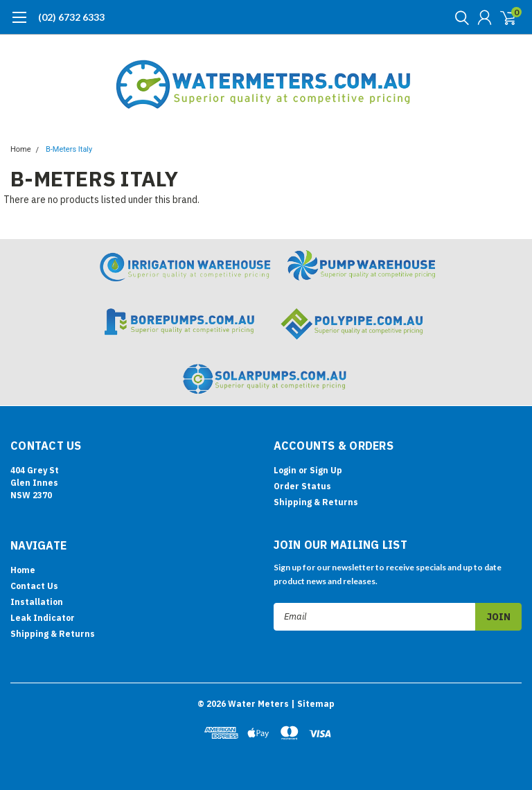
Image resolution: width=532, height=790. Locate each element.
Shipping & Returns (316, 502)
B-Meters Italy (69, 149)
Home (21, 149)
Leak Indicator (43, 618)
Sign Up (326, 470)
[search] (459, 17)
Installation (37, 602)
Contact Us (34, 586)
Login (285, 470)
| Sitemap (313, 704)
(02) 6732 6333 (71, 17)
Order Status (302, 486)
